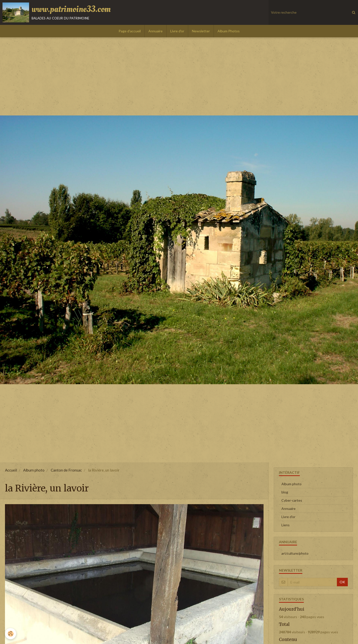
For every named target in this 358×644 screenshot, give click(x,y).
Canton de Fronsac (66, 470)
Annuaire (156, 31)
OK (342, 582)
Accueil (11, 470)
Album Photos (229, 31)
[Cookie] (11, 634)
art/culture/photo (295, 553)
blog (285, 492)
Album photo (34, 470)
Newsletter (201, 31)
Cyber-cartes (292, 500)
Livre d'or (177, 31)
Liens (286, 525)
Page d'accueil (130, 31)
